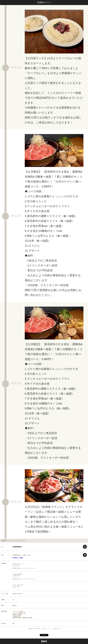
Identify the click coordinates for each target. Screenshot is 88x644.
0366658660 (17, 547)
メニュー (50, 629)
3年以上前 (16, 502)
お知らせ (44, 629)
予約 (59, 629)
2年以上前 (16, 67)
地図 (55, 629)
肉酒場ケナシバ (44, 2)
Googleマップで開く (18, 558)
